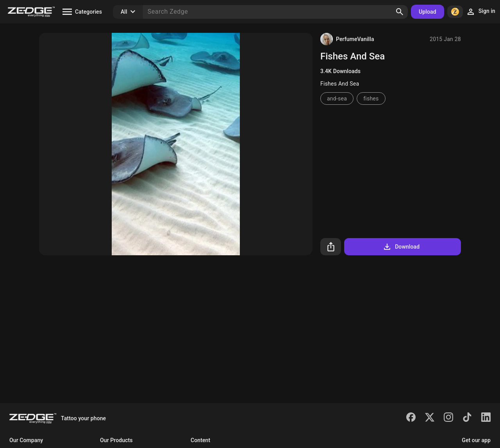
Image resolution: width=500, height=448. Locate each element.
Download (401, 247)
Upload (428, 12)
